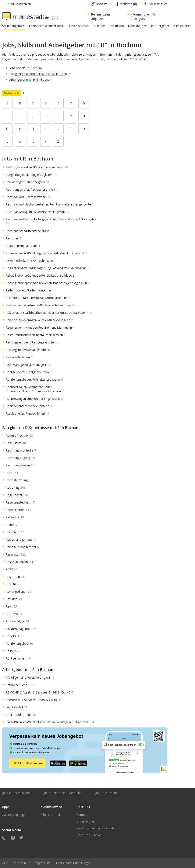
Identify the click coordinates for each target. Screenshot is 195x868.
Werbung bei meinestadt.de (96, 828)
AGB (5, 863)
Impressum (42, 863)
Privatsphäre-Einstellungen (73, 863)
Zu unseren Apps (14, 815)
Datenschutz (21, 863)
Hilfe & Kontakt (51, 815)
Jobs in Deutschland (16, 793)
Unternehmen (86, 821)
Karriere (82, 815)
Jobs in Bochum (106, 793)
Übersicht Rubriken (90, 835)
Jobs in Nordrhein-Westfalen (63, 793)
